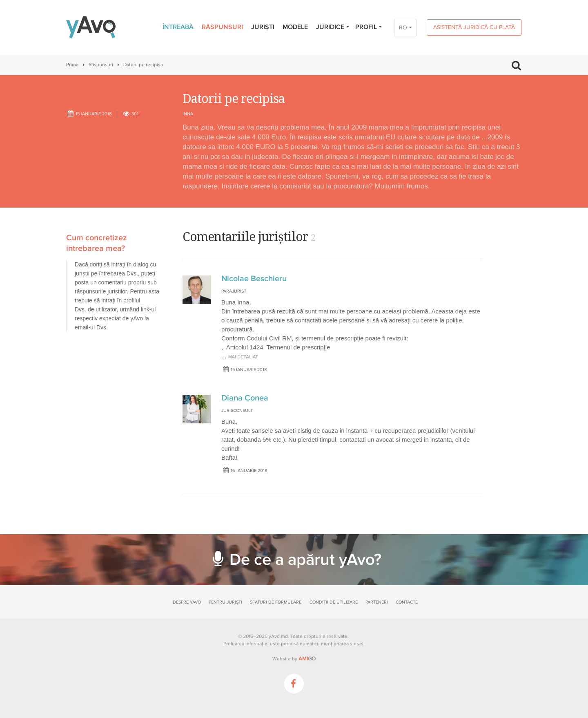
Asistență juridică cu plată (474, 27)
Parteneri (377, 602)
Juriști (263, 27)
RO (403, 28)
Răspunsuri (222, 27)
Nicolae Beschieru (254, 279)
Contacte (407, 602)
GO (307, 659)
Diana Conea (245, 398)
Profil (369, 27)
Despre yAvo (187, 602)
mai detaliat (243, 357)
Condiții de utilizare (334, 602)
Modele (295, 27)
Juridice (333, 27)
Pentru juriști (225, 602)
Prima (72, 65)
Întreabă (178, 27)
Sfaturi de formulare (276, 602)
